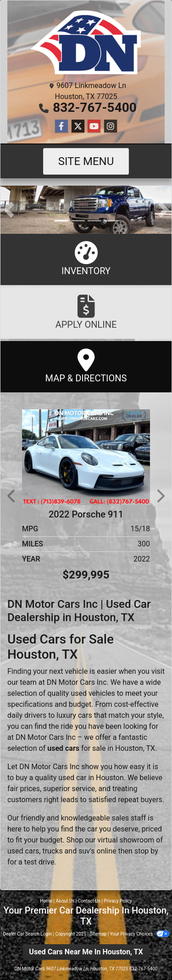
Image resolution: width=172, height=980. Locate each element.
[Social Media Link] (111, 127)
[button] (8, 210)
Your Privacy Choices (140, 934)
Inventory (86, 259)
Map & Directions (86, 366)
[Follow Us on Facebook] (61, 127)
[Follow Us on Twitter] (78, 127)
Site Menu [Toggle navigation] (86, 161)
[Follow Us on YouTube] (94, 127)
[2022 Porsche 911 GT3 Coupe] (86, 457)
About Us (65, 901)
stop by (146, 851)
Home (46, 901)
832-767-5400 (95, 107)
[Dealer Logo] (86, 42)
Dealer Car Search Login (27, 934)
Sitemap (98, 934)
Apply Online (86, 312)
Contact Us (89, 901)
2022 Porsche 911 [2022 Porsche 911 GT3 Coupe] (86, 514)
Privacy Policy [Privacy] (118, 901)
